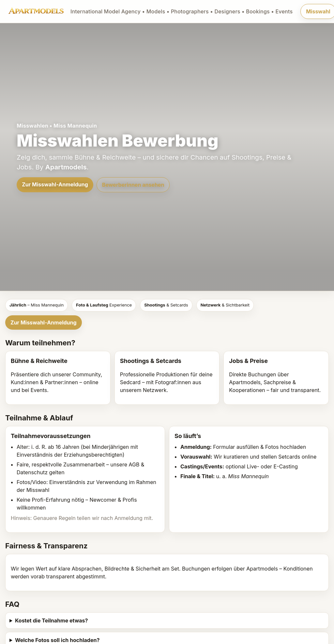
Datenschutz (32, 472)
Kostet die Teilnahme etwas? (52, 620)
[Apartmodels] (149, 11)
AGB (134, 464)
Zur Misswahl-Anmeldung (55, 184)
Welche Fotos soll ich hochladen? (57, 640)
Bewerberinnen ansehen (133, 185)
